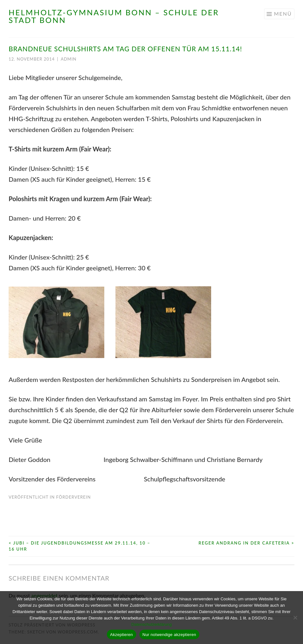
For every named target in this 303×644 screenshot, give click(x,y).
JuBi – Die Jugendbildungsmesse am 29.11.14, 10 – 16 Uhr (79, 546)
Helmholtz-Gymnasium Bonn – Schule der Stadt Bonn (114, 16)
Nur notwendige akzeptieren (169, 635)
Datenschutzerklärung (151, 624)
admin (68, 59)
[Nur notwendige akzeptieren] (295, 618)
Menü (283, 14)
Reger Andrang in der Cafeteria (246, 543)
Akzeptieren (121, 635)
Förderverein (74, 497)
